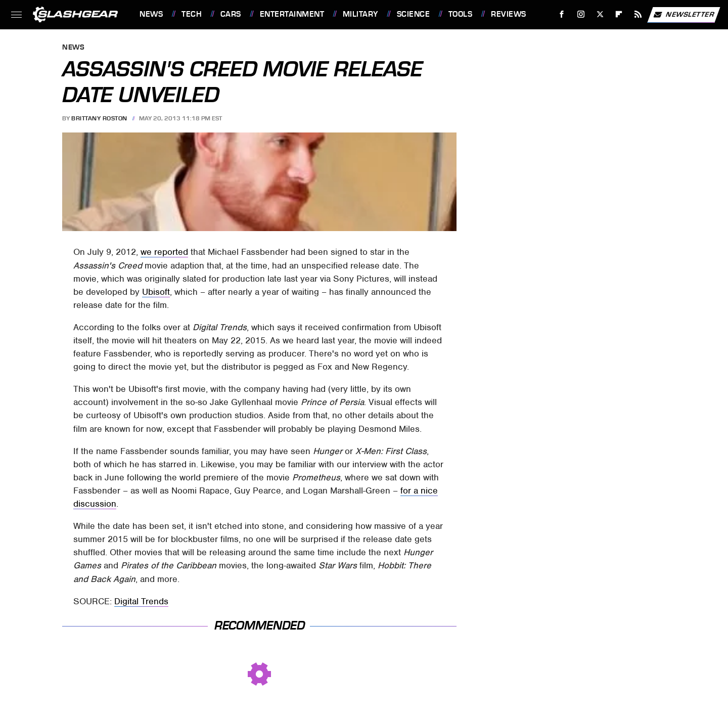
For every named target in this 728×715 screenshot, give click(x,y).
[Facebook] (562, 14)
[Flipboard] (619, 14)
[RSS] (638, 14)
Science (414, 14)
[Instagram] (581, 14)
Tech (192, 14)
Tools (461, 14)
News (151, 14)
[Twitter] (600, 14)
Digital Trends (141, 601)
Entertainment (292, 14)
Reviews (509, 14)
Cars (231, 14)
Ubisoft (156, 292)
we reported (164, 252)
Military (360, 14)
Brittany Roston (99, 118)
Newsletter (684, 15)
